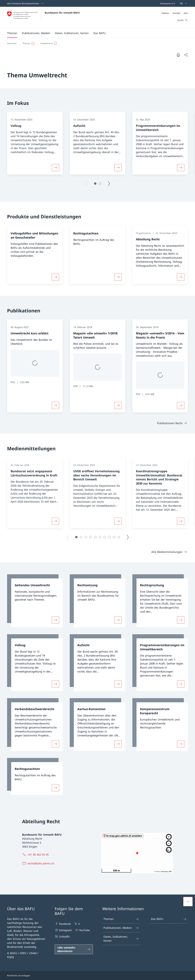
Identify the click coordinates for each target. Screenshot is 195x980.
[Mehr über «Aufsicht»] (118, 168)
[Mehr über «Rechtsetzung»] (118, 620)
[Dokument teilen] (186, 55)
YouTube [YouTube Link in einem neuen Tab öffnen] (82, 930)
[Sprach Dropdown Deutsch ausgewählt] (183, 3)
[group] (35, 143)
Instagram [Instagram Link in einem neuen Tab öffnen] (63, 930)
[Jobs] (186, 13)
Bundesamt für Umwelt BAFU (62, 13)
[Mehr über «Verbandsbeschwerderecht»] (55, 744)
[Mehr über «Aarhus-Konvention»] (118, 744)
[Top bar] (167, 3)
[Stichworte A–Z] (167, 3)
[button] (12, 33)
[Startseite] (12, 43)
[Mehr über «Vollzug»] (55, 168)
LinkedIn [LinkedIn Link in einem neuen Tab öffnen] (62, 936)
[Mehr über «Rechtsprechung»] (181, 620)
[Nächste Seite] (109, 184)
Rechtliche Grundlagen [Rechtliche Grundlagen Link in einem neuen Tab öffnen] (19, 975)
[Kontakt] (177, 13)
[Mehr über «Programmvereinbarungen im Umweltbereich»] (181, 168)
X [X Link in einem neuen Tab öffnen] (77, 924)
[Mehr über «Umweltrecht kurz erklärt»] (55, 405)
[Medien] (165, 13)
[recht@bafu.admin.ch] (39, 863)
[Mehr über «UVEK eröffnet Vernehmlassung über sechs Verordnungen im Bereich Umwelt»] (118, 521)
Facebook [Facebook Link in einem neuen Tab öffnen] (63, 924)
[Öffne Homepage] (43, 17)
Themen (121, 919)
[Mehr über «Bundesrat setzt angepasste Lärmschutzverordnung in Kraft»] (55, 521)
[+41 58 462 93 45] (36, 855)
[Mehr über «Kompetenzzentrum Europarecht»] (181, 744)
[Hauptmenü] (95, 33)
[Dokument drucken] (178, 55)
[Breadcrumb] (96, 43)
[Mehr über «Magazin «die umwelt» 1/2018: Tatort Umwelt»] (118, 405)
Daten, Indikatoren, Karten (121, 939)
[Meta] (175, 13)
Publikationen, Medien (121, 928)
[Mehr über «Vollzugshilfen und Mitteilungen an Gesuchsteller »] (55, 277)
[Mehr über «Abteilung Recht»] (181, 277)
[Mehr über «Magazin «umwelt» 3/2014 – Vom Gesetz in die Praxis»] (181, 405)
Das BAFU (169, 919)
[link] (35, 601)
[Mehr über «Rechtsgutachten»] (118, 277)
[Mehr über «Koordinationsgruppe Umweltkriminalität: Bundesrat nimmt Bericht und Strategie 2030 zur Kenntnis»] (181, 521)
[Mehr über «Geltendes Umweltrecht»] (55, 620)
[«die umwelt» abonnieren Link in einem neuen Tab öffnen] (74, 949)
